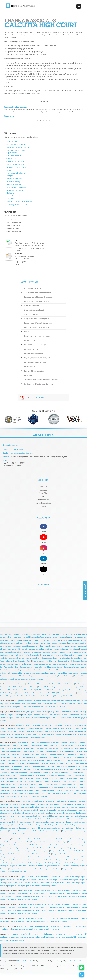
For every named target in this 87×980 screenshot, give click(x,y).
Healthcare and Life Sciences (16, 173)
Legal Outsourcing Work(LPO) (17, 187)
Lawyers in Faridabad (38, 744)
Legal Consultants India (51, 641)
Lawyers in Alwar (12, 886)
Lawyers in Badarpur (44, 758)
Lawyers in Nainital (79, 897)
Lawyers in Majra (79, 825)
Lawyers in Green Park (26, 738)
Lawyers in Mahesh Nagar (56, 782)
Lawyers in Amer (29, 758)
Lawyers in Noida (6, 744)
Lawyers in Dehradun (29, 897)
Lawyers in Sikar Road (39, 752)
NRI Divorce (11, 656)
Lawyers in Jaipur (48, 773)
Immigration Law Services (77, 644)
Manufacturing (5, 936)
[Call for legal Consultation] (81, 974)
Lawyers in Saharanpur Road (67, 828)
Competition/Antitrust (14, 156)
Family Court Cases (50, 710)
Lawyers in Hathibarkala (30, 814)
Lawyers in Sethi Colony (27, 791)
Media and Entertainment (15, 190)
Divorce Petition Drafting (65, 662)
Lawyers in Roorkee (24, 900)
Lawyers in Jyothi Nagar (54, 779)
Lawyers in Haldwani (8, 900)
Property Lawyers (14, 721)
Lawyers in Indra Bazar (14, 773)
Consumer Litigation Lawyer (21, 679)
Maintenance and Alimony (69, 656)
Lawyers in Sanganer (70, 788)
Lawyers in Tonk (72, 889)
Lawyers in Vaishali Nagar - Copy (59, 800)
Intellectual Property (13, 182)
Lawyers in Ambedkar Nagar (11, 758)
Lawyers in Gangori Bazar (55, 767)
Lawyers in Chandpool (20, 764)
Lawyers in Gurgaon (21, 744)
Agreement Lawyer (79, 676)
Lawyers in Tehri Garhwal (58, 903)
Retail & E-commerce (52, 936)
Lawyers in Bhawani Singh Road (48, 749)
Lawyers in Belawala (34, 837)
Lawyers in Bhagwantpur (67, 816)
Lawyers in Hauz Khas (8, 738)
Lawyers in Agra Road (8, 755)
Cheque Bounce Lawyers (41, 724)
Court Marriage (48, 662)
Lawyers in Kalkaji (71, 779)
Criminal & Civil (12, 159)
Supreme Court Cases (24, 707)
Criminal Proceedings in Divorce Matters (44, 656)
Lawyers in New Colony (21, 752)
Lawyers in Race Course (61, 822)
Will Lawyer (4, 679)
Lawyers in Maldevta (35, 834)
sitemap (44, 506)
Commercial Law (64, 667)
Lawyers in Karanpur (9, 825)
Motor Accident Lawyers (58, 721)
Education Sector (42, 933)
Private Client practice (14, 196)
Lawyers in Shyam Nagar (68, 791)
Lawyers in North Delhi (9, 741)
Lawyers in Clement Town (51, 814)
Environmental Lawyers (77, 721)
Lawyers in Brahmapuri (68, 761)
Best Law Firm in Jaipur (9, 641)
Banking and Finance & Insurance (18, 147)
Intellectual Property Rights (10, 647)
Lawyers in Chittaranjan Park (41, 764)
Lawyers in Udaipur (26, 883)
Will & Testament (18, 928)
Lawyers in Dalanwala (69, 808)
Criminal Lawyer (45, 671)
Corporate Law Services (71, 641)
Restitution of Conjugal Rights (12, 662)
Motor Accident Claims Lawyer (44, 679)
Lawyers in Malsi (45, 822)
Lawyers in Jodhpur (42, 883)
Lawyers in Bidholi (31, 816)
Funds (9, 170)
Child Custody (22, 656)
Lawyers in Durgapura (69, 749)
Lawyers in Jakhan (64, 825)
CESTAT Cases (50, 713)
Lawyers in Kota (56, 883)
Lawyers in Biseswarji (49, 761)
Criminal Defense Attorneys (41, 644)
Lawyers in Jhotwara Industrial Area (46, 776)
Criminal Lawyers (7, 724)
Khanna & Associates (25, 967)
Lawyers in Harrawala (70, 834)
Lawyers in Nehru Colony (10, 814)
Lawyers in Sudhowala (52, 834)
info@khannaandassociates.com (22, 453)
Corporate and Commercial (16, 162)
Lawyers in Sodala (52, 794)
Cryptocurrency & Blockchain (22, 941)
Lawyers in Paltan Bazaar (45, 828)
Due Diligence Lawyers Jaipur (33, 653)
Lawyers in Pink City (18, 788)
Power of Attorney (32, 928)
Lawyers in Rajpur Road (28, 808)
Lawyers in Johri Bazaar (52, 837)
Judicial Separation (32, 662)
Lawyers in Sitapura (36, 794)
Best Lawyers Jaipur (59, 650)
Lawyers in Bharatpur (28, 886)
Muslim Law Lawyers (70, 718)
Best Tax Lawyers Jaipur (77, 650)
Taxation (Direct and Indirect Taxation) (19, 202)
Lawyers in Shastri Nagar (47, 791)
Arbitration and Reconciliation (16, 144)
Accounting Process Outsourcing (61, 682)
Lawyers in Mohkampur (71, 837)
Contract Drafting (61, 928)
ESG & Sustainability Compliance (74, 944)
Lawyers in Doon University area (37, 820)
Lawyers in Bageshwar (78, 903)
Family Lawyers (55, 718)
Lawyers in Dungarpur (31, 892)
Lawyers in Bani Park (61, 758)
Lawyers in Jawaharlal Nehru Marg (19, 776)
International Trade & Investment (12, 946)
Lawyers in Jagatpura (32, 773)
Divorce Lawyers (42, 718)
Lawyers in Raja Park (36, 788)
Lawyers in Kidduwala (17, 837)
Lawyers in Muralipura (69, 785)
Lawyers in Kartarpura (19, 782)
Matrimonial (10, 193)
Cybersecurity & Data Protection (67, 941)
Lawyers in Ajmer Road (26, 755)
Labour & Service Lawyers (62, 724)
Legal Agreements (47, 928)
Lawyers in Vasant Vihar (21, 810)
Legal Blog (43, 493)
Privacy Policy (43, 500)
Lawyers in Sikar (46, 889)
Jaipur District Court (17, 710)
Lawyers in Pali (59, 889)
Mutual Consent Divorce (53, 653)
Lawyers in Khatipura (37, 782)
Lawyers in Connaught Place (41, 732)
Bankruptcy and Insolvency (16, 150)
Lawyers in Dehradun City (16, 840)
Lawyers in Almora (73, 900)
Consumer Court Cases (67, 710)
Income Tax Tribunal (36, 713)
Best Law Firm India (37, 685)
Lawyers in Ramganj (53, 788)
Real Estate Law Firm (30, 671)
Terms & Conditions (43, 503)
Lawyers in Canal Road (40, 810)
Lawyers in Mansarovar (9, 785)
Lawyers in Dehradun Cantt (76, 820)
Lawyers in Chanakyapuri (45, 738)
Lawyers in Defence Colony (76, 735)
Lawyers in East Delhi (28, 741)
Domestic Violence (50, 659)
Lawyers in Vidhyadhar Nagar (16, 803)
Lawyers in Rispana (48, 825)
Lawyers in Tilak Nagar (65, 797)
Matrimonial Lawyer (55, 673)
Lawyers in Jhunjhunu (14, 889)
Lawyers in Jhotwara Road (70, 776)
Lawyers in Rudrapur (57, 900)
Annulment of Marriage (32, 659)
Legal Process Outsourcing (51, 647)
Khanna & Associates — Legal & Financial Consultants (62, 665)
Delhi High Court (57, 707)
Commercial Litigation (31, 647)
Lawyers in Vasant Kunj (64, 738)
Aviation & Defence (13, 141)
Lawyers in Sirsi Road (19, 794)
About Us (43, 487)
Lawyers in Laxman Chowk (27, 822)
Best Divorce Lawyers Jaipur (10, 653)
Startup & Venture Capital (30, 944)
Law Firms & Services (74, 671)
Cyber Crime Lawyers (23, 724)
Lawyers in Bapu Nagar (10, 761)
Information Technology (14, 179)
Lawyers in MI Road (27, 785)
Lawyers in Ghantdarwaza (76, 767)
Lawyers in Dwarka (79, 741)
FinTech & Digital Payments (44, 941)
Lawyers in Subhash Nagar (66, 831)
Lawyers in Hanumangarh (68, 886)
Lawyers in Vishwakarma (38, 803)
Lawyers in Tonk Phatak (14, 800)
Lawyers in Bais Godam (25, 749)
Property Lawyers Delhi (21, 644)
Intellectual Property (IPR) (51, 944)
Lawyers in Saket (80, 738)
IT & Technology (79, 933)
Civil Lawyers (27, 721)
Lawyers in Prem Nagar (58, 810)
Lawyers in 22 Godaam (57, 752)
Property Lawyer (40, 673)
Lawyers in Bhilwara (31, 889)
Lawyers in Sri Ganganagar (47, 886)
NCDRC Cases (11, 713)
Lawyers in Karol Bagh (62, 732)
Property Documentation (27, 925)
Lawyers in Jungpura (36, 779)
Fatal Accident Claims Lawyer (67, 679)
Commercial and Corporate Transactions (24, 665)
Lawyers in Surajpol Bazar (45, 797)
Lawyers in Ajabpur (15, 816)
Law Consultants (59, 671)
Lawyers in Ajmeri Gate (44, 755)
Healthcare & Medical (25, 933)
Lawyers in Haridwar (46, 897)
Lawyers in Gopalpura (26, 770)
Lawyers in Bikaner (71, 883)
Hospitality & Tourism (20, 936)
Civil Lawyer (51, 667)
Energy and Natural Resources (17, 164)
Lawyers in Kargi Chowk (9, 828)
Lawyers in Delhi (22, 732)
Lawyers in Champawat (9, 906)
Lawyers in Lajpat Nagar (16, 735)
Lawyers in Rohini (63, 741)
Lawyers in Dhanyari (16, 820)
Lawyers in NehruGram (18, 834)
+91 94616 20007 (17, 449)
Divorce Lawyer (38, 667)
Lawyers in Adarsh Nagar (77, 752)
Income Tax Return (21, 682)
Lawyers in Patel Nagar (45, 831)
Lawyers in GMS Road (8, 822)
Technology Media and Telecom (17, 205)
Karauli (53, 892)
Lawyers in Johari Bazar (19, 779)
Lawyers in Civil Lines (63, 764)
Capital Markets (12, 153)
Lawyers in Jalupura (63, 773)
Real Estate (10, 199)
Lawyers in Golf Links (8, 770)
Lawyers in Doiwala (57, 820)
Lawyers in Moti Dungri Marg (47, 785)
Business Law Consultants (72, 647)
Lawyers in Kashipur (40, 900)
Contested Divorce (70, 653)
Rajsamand (45, 892)
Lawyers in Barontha (48, 816)
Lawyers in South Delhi (35, 735)
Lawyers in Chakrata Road (29, 825)
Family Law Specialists (23, 650)
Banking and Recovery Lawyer (75, 673)
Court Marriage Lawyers (25, 718)
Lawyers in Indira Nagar (77, 810)
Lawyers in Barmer (15, 892)
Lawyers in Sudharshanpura (23, 797)
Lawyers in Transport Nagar (35, 800)
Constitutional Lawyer (8, 676)
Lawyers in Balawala (70, 814)
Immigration (10, 176)
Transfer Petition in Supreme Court (72, 659)
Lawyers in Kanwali (27, 828)
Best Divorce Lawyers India (18, 685)
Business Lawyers (41, 721)
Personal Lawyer (26, 673)
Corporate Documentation (48, 925)
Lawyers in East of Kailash (34, 767)
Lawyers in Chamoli (20, 903)
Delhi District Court (34, 710)
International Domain (14, 184)
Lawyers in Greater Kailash (55, 735)
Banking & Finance (36, 936)
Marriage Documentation (70, 925)
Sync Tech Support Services (76, 967)
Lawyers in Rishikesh (63, 897)
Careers (43, 496)
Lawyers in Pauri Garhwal (28, 906)
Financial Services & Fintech (16, 167)
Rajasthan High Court (42, 707)
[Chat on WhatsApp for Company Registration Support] (81, 967)
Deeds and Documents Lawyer (60, 676)
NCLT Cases (61, 713)
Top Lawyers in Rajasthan (30, 641)
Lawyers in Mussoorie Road (49, 808)
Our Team (44, 490)
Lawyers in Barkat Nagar (30, 761)
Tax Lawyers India (59, 644)
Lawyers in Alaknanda (62, 755)
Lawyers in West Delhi (46, 741)
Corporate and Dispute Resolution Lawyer (33, 676)
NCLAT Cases (22, 713)
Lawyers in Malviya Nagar (76, 782)
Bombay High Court (72, 707)
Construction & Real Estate (60, 933)
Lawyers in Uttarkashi (38, 903)
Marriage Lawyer (14, 671)
